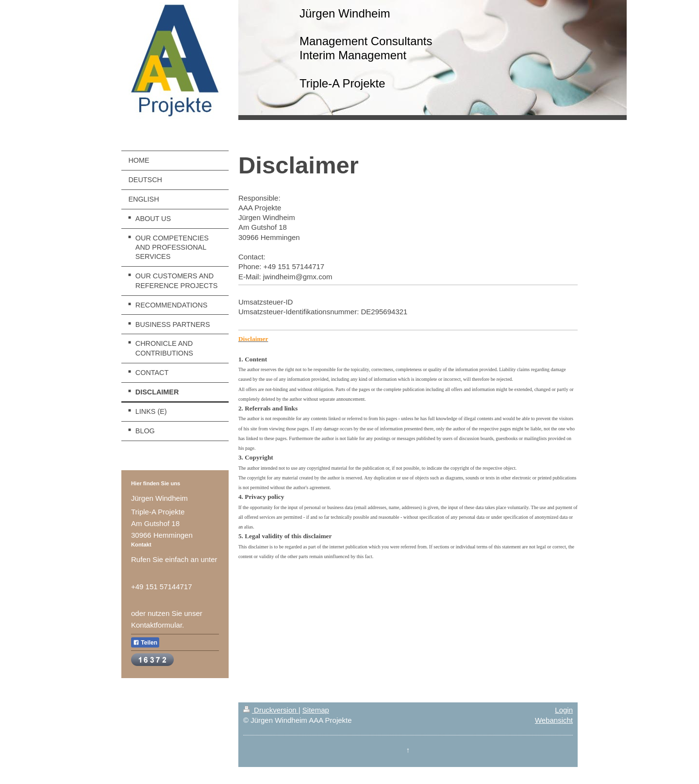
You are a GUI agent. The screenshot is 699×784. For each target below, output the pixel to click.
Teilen (145, 643)
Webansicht (554, 720)
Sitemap (316, 710)
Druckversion (271, 710)
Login (564, 710)
